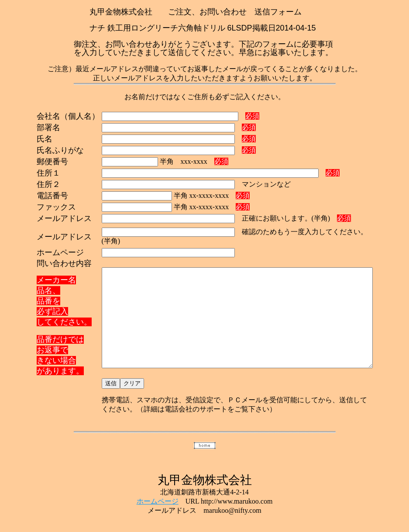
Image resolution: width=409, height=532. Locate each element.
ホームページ (158, 496)
